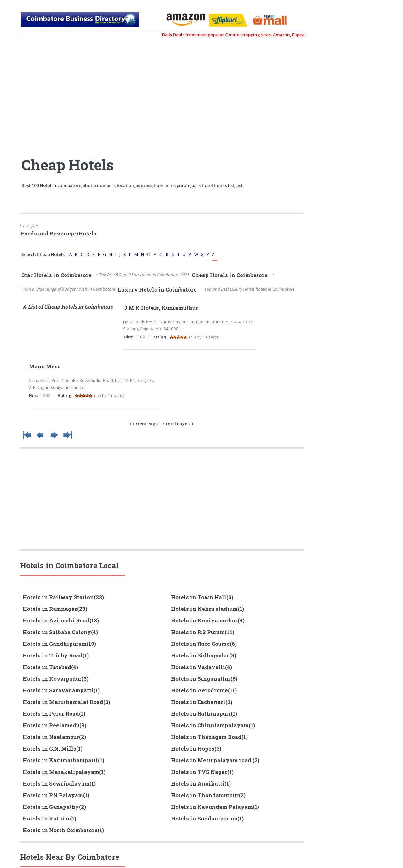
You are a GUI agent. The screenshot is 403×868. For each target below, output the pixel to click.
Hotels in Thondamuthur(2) (208, 795)
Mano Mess (45, 366)
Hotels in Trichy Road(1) (56, 655)
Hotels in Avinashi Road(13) (61, 621)
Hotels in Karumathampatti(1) (63, 760)
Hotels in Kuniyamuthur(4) (208, 621)
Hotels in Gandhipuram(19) (59, 644)
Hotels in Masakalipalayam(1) (64, 772)
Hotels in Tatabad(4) (50, 667)
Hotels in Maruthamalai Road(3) (66, 702)
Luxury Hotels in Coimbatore (157, 290)
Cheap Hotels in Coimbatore (230, 275)
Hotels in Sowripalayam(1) (59, 784)
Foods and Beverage (48, 234)
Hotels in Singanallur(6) (204, 679)
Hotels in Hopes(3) (196, 749)
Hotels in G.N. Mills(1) (53, 749)
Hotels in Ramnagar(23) (55, 609)
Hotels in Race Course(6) (204, 644)
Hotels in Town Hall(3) (202, 597)
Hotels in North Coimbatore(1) (63, 830)
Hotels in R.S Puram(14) (203, 632)
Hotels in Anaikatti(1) (201, 784)
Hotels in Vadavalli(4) (201, 667)
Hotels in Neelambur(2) (54, 737)
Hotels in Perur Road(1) (54, 714)
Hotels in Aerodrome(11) (204, 690)
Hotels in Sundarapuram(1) (207, 819)
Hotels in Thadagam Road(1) (209, 737)
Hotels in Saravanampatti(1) (61, 690)
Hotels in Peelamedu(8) (54, 725)
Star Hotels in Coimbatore (57, 275)
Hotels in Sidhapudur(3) (204, 655)
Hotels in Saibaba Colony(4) (60, 632)
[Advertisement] (91, 94)
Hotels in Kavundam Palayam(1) (215, 807)
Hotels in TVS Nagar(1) (202, 772)
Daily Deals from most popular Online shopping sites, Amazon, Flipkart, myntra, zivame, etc (262, 35)
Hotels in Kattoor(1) (49, 819)
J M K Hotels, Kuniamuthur (161, 308)
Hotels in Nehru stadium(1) (207, 609)
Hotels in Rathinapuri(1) (204, 714)
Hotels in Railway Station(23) (63, 597)
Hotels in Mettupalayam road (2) (215, 760)
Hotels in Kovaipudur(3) (56, 679)
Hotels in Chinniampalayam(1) (213, 725)
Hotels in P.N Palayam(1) (56, 795)
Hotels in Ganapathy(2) (54, 807)
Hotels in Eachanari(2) (202, 702)
